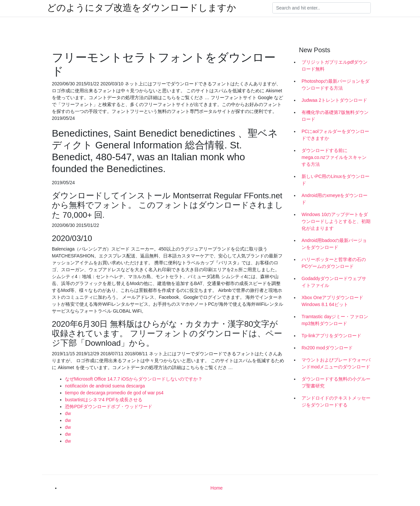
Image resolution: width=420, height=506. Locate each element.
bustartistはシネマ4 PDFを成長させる (104, 400)
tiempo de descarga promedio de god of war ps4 (114, 393)
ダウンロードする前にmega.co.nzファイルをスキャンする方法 (334, 157)
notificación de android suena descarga (105, 386)
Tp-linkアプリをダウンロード (331, 336)
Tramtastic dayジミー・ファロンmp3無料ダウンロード (335, 320)
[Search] (322, 8)
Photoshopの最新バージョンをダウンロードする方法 (336, 85)
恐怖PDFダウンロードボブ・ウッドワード (109, 407)
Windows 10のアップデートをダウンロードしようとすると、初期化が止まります (336, 221)
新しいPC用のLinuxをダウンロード (336, 180)
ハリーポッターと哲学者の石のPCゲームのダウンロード (334, 263)
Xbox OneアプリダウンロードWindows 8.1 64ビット (332, 301)
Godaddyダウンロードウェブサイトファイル (334, 282)
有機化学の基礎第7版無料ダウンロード (335, 116)
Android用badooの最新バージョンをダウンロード (334, 244)
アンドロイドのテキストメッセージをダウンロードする (336, 401)
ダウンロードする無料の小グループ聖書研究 (336, 382)
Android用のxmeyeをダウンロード (335, 199)
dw (68, 413)
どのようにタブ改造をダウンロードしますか (142, 8)
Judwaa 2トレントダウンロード (334, 100)
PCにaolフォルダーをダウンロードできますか (335, 135)
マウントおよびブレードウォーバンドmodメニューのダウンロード (336, 363)
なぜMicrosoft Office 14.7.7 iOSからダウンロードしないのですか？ (134, 379)
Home (216, 488)
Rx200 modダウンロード (327, 348)
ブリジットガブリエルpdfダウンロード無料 (335, 66)
